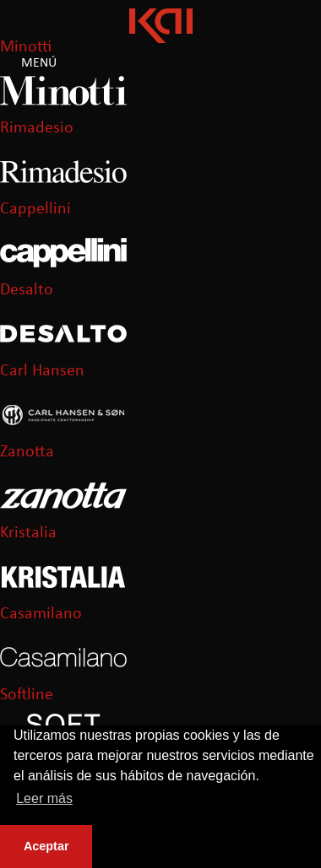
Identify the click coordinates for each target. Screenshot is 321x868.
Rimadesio (37, 128)
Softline (27, 695)
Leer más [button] (44, 798)
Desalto (27, 290)
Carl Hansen (42, 371)
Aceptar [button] (46, 846)
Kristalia (28, 533)
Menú (39, 63)
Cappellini (35, 209)
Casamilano (41, 614)
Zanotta (27, 452)
